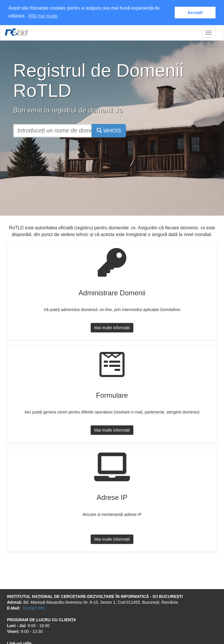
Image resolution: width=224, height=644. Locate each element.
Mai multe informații (112, 327)
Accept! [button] (195, 13)
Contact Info (34, 608)
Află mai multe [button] (43, 16)
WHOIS (109, 130)
